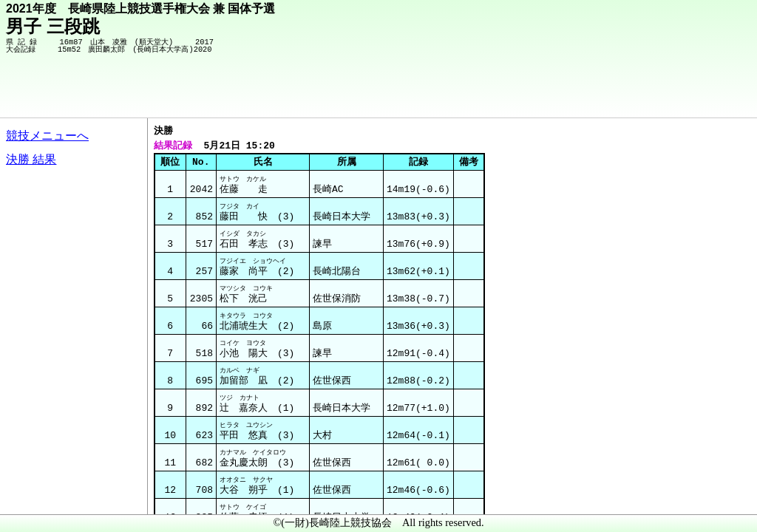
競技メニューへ (47, 136)
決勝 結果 (31, 159)
